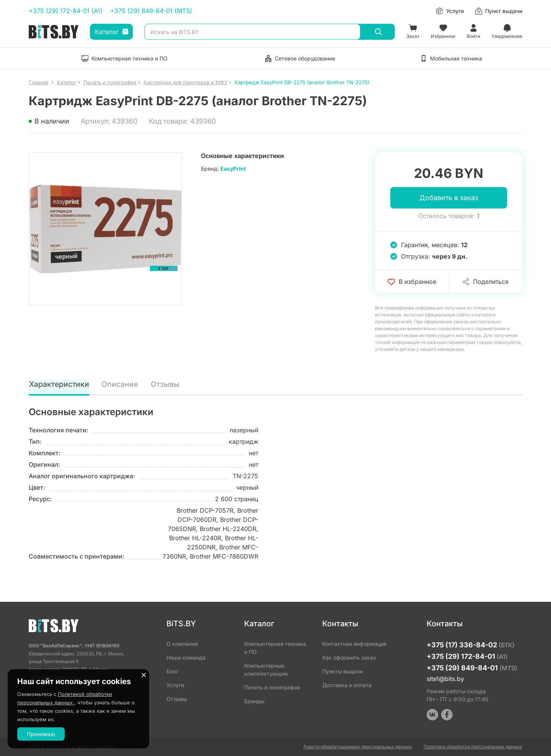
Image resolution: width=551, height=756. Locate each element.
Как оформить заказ (349, 657)
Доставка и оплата (347, 685)
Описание (121, 385)
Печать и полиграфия (272, 687)
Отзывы (165, 385)
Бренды (254, 701)
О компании (182, 644)
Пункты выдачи (342, 671)
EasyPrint (233, 169)
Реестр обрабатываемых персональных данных (358, 747)
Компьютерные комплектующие (266, 670)
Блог (172, 671)
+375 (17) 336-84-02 (471, 645)
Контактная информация (354, 644)
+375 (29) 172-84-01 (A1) (66, 11)
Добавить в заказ (449, 198)
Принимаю (41, 734)
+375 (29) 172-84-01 (467, 656)
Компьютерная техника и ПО (275, 648)
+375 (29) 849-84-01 (472, 668)
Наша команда (186, 657)
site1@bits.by (445, 679)
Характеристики (60, 385)
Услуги (175, 685)
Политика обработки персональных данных (473, 747)
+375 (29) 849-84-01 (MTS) (151, 11)
